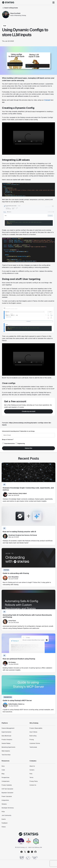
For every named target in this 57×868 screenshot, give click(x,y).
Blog (3, 774)
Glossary (4, 804)
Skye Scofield (15, 13)
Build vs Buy (33, 736)
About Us (32, 766)
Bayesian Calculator (7, 793)
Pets (31, 774)
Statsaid (47, 100)
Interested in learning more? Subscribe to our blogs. (18, 431)
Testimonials (33, 747)
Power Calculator (7, 796)
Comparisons (5, 781)
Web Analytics (6, 751)
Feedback (5, 823)
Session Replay (6, 743)
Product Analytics (7, 740)
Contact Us (33, 785)
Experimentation (6, 732)
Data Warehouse (6, 736)
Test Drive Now (6, 755)
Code (3, 770)
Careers (32, 770)
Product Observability (36, 728)
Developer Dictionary (8, 808)
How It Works (33, 732)
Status (4, 827)
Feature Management (8, 728)
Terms (31, 778)
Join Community (6, 815)
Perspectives (5, 778)
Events (4, 819)
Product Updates (7, 785)
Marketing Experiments (8, 747)
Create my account (29, 411)
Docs (3, 766)
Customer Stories (35, 743)
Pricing (32, 740)
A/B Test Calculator (7, 789)
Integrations (5, 800)
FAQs (3, 812)
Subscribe (28, 448)
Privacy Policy (34, 781)
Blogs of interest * (8, 440)
